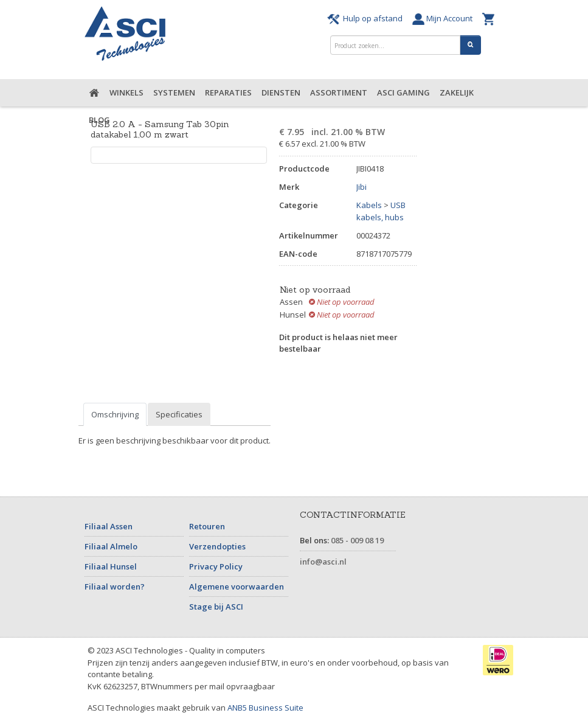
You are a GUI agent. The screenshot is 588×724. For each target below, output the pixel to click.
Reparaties (228, 92)
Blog (99, 120)
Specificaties (179, 414)
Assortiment (339, 92)
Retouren (207, 526)
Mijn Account (444, 18)
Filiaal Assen (109, 526)
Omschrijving (115, 414)
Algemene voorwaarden (237, 587)
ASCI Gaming (403, 92)
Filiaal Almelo (111, 546)
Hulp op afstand (367, 18)
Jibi (361, 187)
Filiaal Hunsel (111, 566)
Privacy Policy (216, 566)
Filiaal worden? (115, 587)
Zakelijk (457, 92)
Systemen (174, 92)
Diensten (281, 92)
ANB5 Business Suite (265, 708)
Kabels (369, 205)
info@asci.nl (323, 562)
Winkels (126, 92)
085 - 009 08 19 (357, 540)
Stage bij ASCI (216, 607)
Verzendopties (217, 546)
